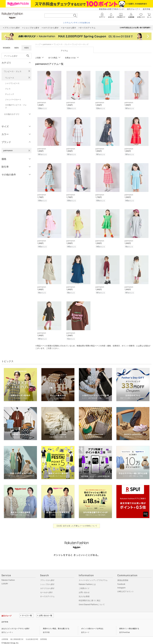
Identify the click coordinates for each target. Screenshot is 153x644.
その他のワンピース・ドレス (16, 106)
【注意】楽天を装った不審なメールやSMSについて (77, 524)
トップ (38, 44)
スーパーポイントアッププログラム (93, 579)
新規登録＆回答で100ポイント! (112, 9)
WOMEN (7, 48)
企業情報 (5, 638)
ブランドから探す (47, 579)
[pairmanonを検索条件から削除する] (29, 151)
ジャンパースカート (13, 100)
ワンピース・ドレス (13, 71)
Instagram (121, 586)
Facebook (121, 583)
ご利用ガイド (84, 587)
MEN (16, 48)
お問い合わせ (84, 591)
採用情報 (43, 638)
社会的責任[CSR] (32, 638)
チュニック (10, 94)
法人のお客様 (84, 595)
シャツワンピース (12, 83)
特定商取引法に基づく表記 (90, 599)
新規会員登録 (123, 579)
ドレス (8, 89)
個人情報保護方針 (17, 638)
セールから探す (46, 591)
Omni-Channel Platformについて (92, 603)
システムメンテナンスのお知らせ (76, 23)
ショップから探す (47, 583)
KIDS (27, 48)
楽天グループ (132, 9)
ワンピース (10, 78)
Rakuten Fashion (8, 579)
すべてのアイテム (47, 595)
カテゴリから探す (47, 587)
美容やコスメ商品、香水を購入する (56, 627)
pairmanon (47, 44)
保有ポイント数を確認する (129, 627)
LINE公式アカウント (126, 590)
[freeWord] (16, 56)
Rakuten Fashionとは (87, 583)
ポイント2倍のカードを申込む (92, 627)
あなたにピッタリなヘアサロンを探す (16, 627)
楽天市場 (146, 9)
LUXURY (5, 582)
